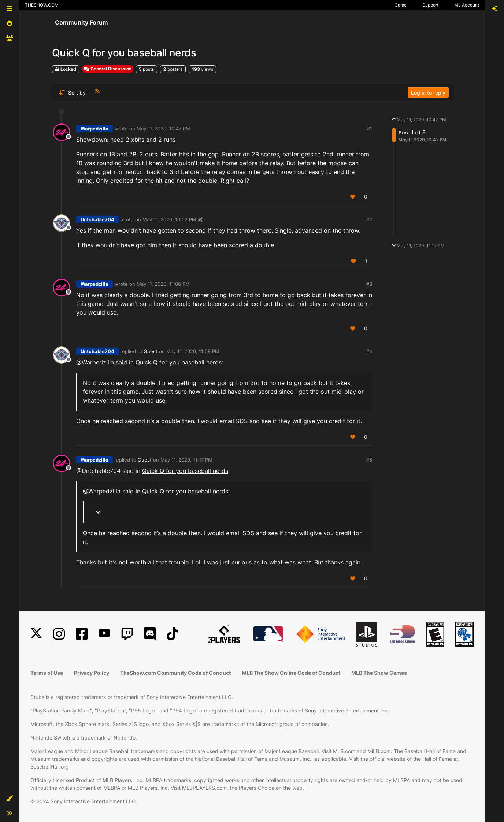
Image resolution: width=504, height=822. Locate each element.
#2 (369, 219)
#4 (369, 351)
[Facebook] (82, 634)
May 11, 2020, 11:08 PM (193, 351)
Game (401, 5)
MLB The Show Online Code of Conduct (291, 673)
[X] (36, 634)
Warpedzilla (94, 129)
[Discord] (150, 634)
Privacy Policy (92, 673)
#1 (370, 129)
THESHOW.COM (42, 5)
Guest (151, 351)
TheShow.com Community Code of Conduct (175, 673)
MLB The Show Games (379, 673)
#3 (369, 284)
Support (430, 5)
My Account (467, 5)
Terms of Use (47, 673)
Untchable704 (97, 219)
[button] (10, 799)
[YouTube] (104, 634)
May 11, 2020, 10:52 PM (169, 219)
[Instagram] (59, 634)
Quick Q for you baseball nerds (179, 362)
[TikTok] (173, 634)
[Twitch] (127, 634)
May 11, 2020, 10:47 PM (163, 129)
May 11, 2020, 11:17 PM (186, 460)
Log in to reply (428, 92)
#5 (369, 460)
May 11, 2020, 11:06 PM (163, 284)
